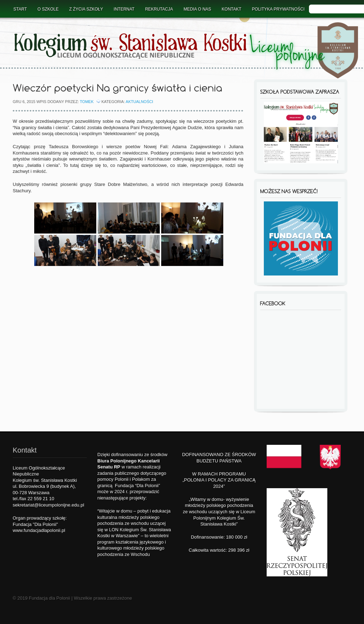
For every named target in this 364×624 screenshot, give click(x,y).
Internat (124, 9)
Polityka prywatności (278, 9)
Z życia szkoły (86, 9)
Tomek (87, 102)
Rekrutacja (159, 9)
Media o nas (198, 9)
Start (20, 9)
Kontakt (232, 9)
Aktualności (139, 102)
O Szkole (48, 9)
